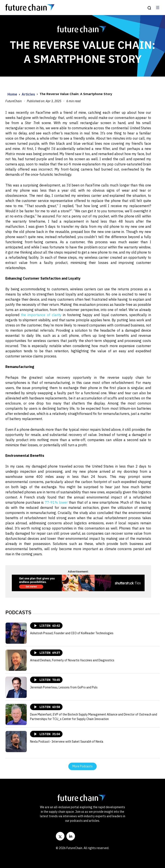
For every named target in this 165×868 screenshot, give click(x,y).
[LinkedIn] (71, 836)
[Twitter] (60, 836)
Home (12, 94)
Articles (28, 94)
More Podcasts (82, 766)
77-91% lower (56, 502)
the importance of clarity (41, 315)
